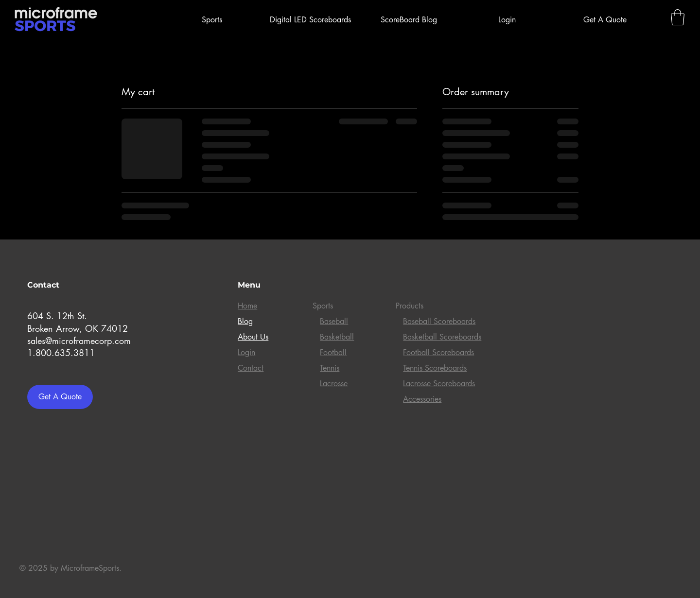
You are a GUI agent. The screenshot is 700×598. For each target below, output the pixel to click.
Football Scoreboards (438, 352)
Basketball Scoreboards (442, 337)
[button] (212, 20)
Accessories (422, 399)
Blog (245, 321)
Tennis (330, 368)
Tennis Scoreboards (435, 368)
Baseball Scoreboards (439, 321)
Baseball (334, 321)
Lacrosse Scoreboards (439, 384)
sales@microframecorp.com (79, 341)
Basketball (337, 337)
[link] (678, 17)
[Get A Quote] (60, 397)
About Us (253, 337)
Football (333, 352)
